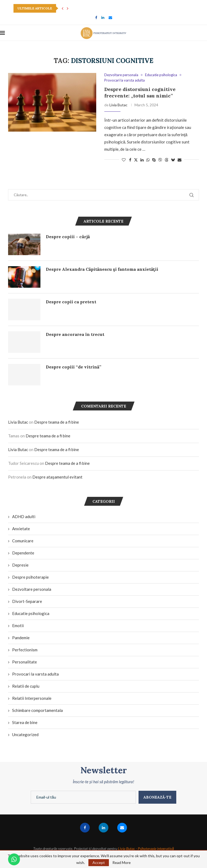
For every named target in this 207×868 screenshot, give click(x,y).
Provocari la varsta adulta (35, 674)
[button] (63, 8)
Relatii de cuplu (26, 686)
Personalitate (25, 662)
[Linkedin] (103, 17)
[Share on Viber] (160, 160)
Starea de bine (25, 722)
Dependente (23, 553)
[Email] (110, 17)
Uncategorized (25, 735)
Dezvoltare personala (32, 589)
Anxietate (21, 529)
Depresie (20, 565)
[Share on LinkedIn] (142, 160)
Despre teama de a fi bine (57, 422)
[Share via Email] (180, 160)
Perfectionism (25, 650)
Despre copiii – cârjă (68, 237)
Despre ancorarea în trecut (75, 334)
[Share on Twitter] (136, 160)
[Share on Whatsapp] (148, 160)
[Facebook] (96, 17)
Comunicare (23, 541)
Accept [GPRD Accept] (99, 862)
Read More (122, 863)
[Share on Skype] (154, 160)
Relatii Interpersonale (32, 698)
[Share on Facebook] (130, 160)
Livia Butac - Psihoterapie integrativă (146, 848)
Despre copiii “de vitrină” (74, 367)
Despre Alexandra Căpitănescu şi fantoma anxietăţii (102, 269)
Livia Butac (118, 105)
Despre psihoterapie (30, 577)
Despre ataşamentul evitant (57, 477)
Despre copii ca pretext (71, 302)
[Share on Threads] (167, 160)
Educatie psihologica (31, 613)
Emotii (18, 625)
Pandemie (21, 638)
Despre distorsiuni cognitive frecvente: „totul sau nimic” (140, 92)
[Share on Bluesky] (173, 160)
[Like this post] (124, 160)
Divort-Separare (27, 601)
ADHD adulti (24, 516)
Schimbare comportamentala (37, 710)
